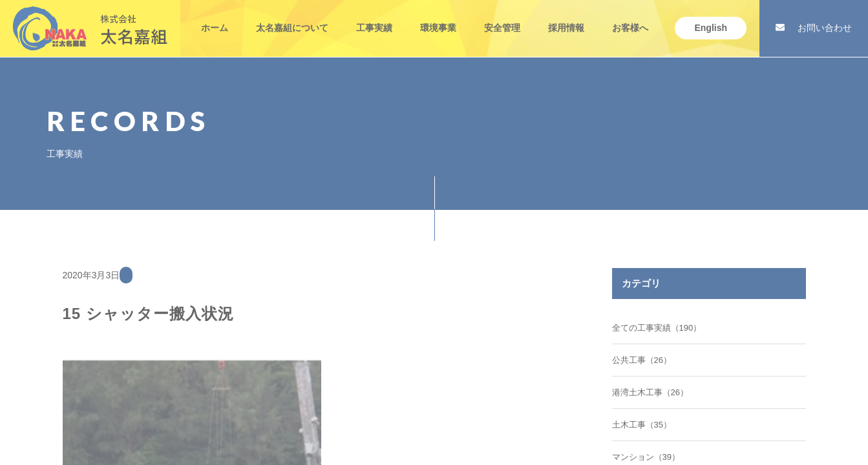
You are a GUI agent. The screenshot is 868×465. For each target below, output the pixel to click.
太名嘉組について (292, 18)
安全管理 (502, 18)
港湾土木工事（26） (650, 392)
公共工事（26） (642, 360)
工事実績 (374, 18)
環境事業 (438, 18)
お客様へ (630, 18)
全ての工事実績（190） (657, 328)
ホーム (215, 18)
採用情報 (566, 18)
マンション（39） (646, 457)
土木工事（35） (642, 425)
